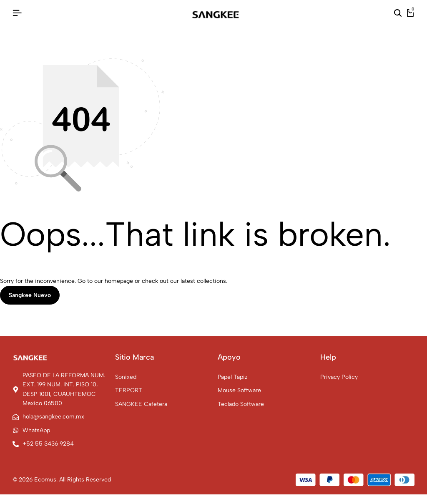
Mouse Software (239, 390)
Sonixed (126, 377)
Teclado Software (241, 404)
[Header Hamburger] (17, 13)
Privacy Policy (339, 377)
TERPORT (129, 390)
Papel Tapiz (233, 377)
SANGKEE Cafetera (141, 404)
